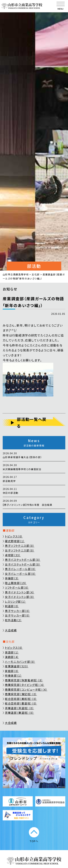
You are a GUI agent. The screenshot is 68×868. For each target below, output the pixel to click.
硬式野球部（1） (15, 541)
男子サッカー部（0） (17, 611)
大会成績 (11, 630)
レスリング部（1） (15, 602)
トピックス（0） (14, 536)
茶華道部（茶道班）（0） (19, 708)
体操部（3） (12, 578)
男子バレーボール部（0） (20, 569)
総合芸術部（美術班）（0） (21, 699)
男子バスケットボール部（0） (23, 560)
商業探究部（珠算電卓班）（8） (24, 680)
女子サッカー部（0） (17, 615)
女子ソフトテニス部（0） (20, 550)
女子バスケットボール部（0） (23, 564)
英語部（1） (12, 652)
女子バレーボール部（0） (20, 574)
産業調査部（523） (17, 666)
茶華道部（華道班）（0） (19, 713)
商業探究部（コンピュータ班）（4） (26, 690)
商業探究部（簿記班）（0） (21, 694)
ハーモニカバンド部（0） (20, 662)
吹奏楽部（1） (13, 675)
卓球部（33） (13, 555)
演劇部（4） (12, 657)
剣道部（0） (12, 606)
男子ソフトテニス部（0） (20, 546)
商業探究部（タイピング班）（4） (25, 685)
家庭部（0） (12, 671)
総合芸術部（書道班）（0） (21, 703)
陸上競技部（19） (16, 583)
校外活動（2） (13, 620)
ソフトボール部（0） (17, 588)
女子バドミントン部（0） (20, 597)
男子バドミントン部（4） (20, 592)
